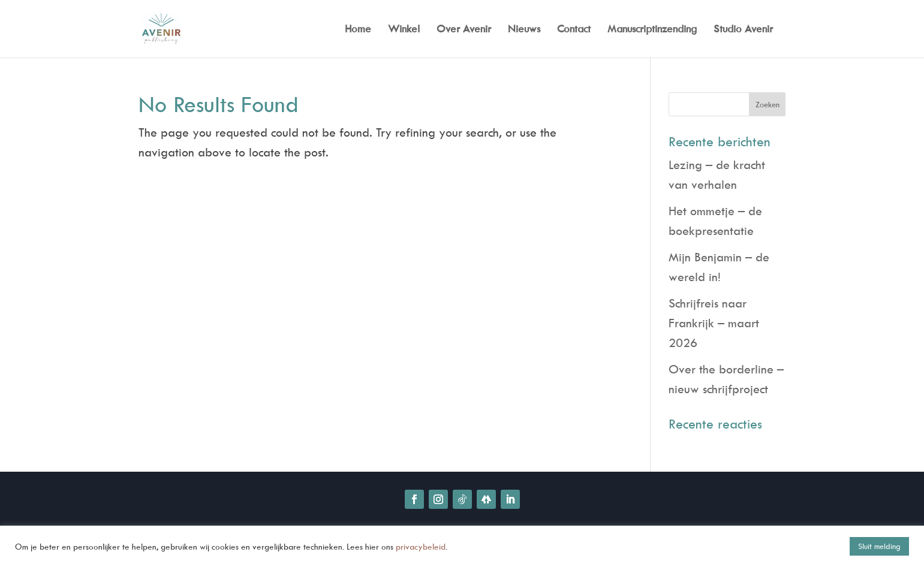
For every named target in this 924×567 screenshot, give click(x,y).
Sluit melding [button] (879, 546)
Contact (574, 30)
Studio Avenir (743, 30)
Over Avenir (464, 30)
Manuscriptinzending (652, 30)
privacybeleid (421, 546)
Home (358, 30)
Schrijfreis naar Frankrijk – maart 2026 (714, 323)
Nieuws (524, 30)
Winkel (404, 30)
